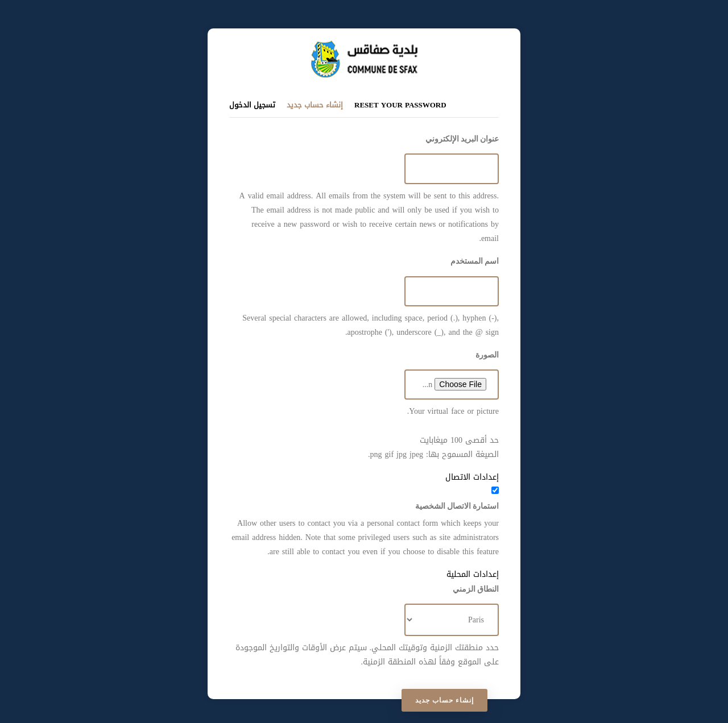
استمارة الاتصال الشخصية (457, 506)
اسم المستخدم (475, 261)
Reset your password (400, 105)
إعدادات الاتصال (472, 477)
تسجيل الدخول (252, 105)
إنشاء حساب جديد (315, 105)
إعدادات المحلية (473, 574)
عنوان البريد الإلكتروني (462, 139)
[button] (364, 477)
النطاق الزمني (476, 589)
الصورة (487, 355)
